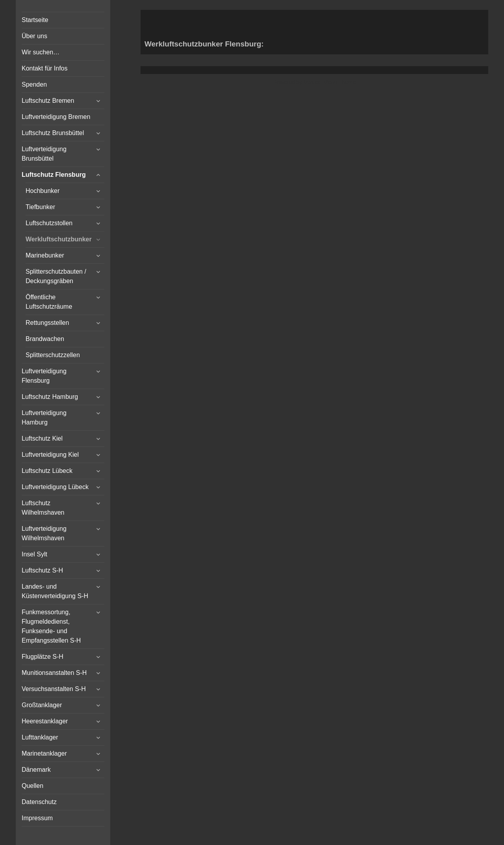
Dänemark (36, 770)
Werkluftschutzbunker (59, 239)
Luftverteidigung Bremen (56, 117)
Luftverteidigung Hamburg (44, 418)
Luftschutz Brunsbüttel (53, 133)
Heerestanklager (45, 721)
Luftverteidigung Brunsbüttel (44, 154)
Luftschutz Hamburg (50, 397)
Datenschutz (39, 802)
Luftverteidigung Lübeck (55, 487)
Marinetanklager (44, 753)
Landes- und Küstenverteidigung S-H (55, 591)
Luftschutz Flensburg (54, 175)
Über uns (34, 36)
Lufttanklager (40, 737)
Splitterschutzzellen (53, 355)
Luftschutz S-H (42, 570)
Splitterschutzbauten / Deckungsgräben (56, 276)
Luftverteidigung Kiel (50, 455)
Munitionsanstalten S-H (54, 673)
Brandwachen (45, 339)
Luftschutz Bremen (48, 101)
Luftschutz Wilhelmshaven (43, 508)
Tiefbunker (40, 207)
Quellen (32, 786)
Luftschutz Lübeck (47, 471)
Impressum (37, 818)
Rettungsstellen (47, 323)
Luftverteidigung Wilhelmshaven (44, 533)
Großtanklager (42, 705)
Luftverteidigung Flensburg (44, 376)
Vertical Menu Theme (330, 82)
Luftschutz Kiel (42, 438)
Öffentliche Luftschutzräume (49, 302)
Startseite (35, 20)
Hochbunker (43, 191)
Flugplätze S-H (43, 657)
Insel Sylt (34, 554)
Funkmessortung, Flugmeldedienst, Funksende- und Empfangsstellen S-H (51, 626)
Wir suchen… (41, 52)
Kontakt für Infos (45, 68)
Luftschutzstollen (49, 223)
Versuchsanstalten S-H (54, 689)
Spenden (34, 84)
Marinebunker (45, 255)
